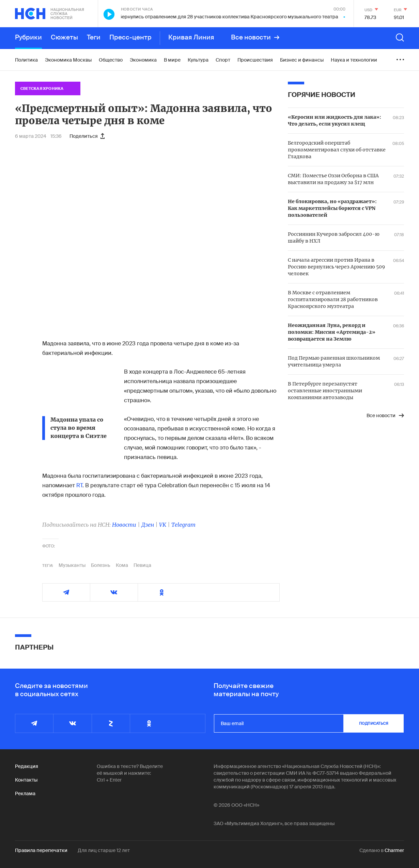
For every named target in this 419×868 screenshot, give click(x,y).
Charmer (394, 850)
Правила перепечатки (41, 850)
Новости (124, 525)
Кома (122, 565)
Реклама (25, 793)
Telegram (183, 525)
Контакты (26, 780)
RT (79, 485)
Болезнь (101, 565)
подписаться (374, 723)
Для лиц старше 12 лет (104, 850)
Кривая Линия (191, 37)
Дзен (148, 525)
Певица (142, 565)
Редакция (27, 766)
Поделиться (87, 136)
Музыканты (72, 565)
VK (163, 525)
